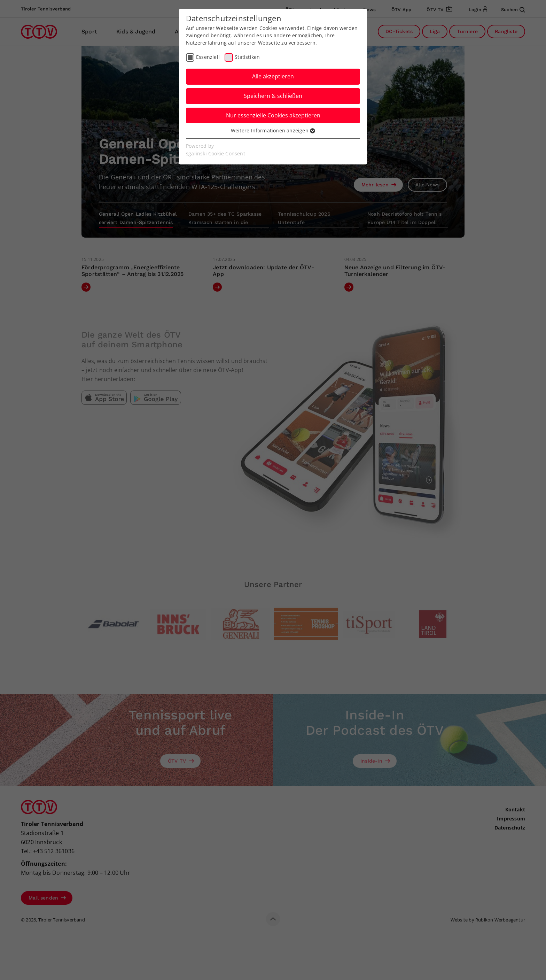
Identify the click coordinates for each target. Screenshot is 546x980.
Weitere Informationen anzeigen (273, 130)
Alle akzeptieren (273, 76)
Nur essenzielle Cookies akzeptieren (273, 115)
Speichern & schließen (273, 96)
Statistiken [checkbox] (247, 57)
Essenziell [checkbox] (208, 57)
